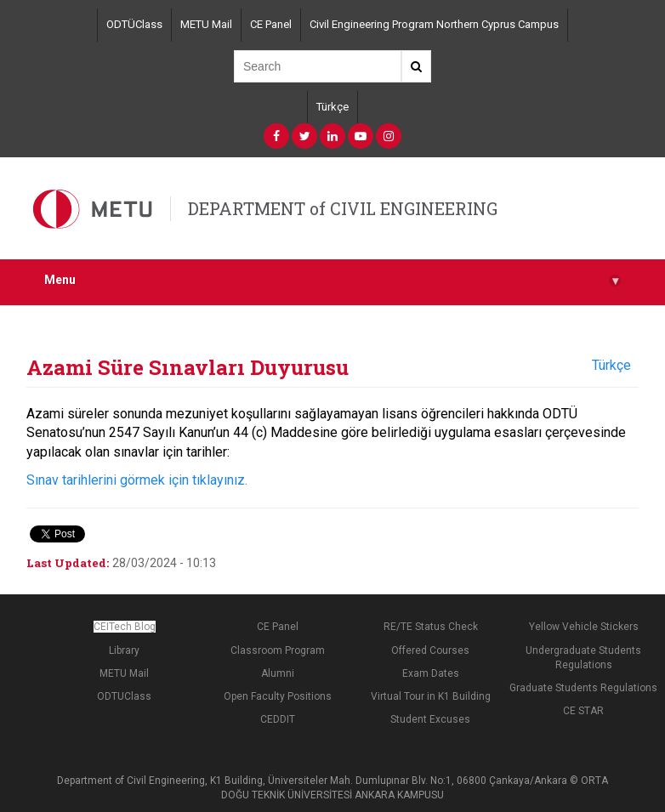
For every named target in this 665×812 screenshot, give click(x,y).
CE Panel (271, 24)
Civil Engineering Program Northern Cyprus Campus (434, 24)
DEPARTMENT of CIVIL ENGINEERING (343, 208)
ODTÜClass (134, 24)
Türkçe (332, 107)
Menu (332, 280)
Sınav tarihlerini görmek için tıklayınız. (137, 480)
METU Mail (206, 24)
